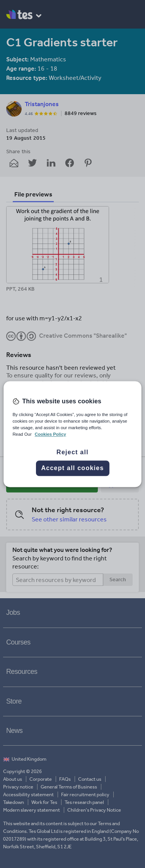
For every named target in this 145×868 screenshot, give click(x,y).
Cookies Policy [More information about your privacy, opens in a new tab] (50, 434)
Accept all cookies (72, 468)
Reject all (72, 452)
